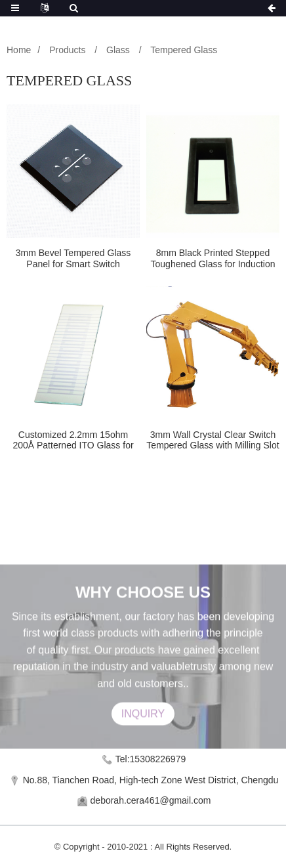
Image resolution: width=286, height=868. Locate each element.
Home (19, 50)
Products (67, 50)
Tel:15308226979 (151, 759)
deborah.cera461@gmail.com (151, 800)
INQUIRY (143, 726)
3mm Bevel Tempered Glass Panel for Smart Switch (73, 258)
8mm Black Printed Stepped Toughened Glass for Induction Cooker (213, 259)
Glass (118, 50)
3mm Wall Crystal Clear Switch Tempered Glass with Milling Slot (213, 440)
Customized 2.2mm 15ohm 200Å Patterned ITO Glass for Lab (73, 441)
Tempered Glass (184, 50)
